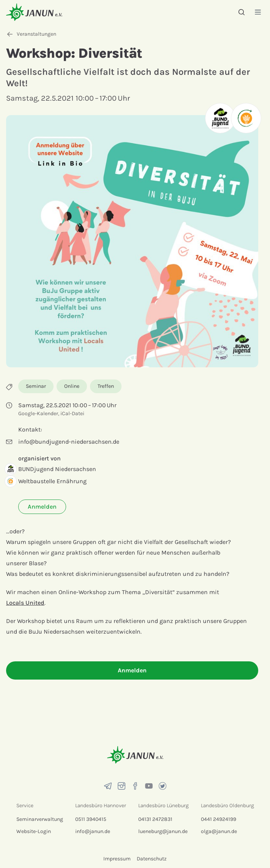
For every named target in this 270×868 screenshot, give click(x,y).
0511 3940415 (91, 819)
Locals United (25, 603)
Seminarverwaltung (40, 819)
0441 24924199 (219, 819)
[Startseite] (34, 12)
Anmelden (42, 507)
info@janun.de (93, 831)
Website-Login (34, 831)
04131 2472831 (155, 819)
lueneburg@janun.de (163, 831)
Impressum (117, 859)
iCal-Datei (72, 413)
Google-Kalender (38, 413)
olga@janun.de (219, 831)
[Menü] (258, 12)
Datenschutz (152, 859)
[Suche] (242, 12)
